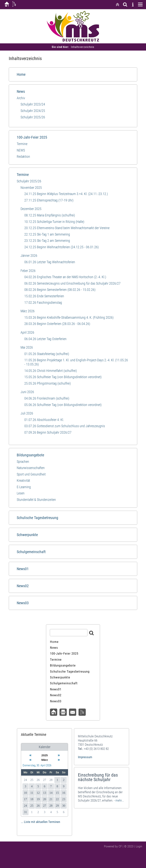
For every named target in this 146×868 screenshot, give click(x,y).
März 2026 (28, 311)
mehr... (120, 800)
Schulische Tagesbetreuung (37, 518)
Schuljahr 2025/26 (33, 117)
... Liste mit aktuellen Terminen (40, 822)
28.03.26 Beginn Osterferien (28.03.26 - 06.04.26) (57, 324)
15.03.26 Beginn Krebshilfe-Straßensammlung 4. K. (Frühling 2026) (69, 317)
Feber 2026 (28, 271)
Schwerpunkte (27, 535)
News (21, 91)
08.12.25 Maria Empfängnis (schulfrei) (50, 215)
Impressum (85, 757)
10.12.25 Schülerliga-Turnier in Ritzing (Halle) (54, 222)
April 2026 (27, 332)
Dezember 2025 (31, 209)
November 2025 (31, 188)
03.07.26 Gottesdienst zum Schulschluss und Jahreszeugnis (65, 426)
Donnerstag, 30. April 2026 (37, 765)
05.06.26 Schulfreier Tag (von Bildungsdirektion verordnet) (63, 405)
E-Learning (24, 487)
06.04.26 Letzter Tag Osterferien (45, 339)
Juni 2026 (27, 392)
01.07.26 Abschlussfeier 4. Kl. (44, 420)
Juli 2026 (27, 413)
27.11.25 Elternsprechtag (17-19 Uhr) (49, 200)
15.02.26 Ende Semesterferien (44, 296)
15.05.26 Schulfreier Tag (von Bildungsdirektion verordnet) (63, 377)
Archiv (21, 98)
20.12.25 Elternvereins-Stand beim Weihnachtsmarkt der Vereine (67, 228)
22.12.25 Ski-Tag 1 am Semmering (47, 234)
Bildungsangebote (30, 455)
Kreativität (23, 480)
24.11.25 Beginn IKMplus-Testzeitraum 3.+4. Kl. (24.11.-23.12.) (66, 194)
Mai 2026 (27, 347)
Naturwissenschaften (31, 468)
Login (139, 846)
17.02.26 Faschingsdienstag (43, 302)
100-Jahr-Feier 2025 (32, 137)
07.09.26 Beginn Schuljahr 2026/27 (48, 432)
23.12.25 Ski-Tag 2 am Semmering (47, 241)
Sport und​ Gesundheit (31, 474)
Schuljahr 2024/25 (33, 111)
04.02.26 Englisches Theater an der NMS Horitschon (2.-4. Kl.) (65, 277)
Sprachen (23, 462)
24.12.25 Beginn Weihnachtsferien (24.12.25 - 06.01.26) (61, 247)
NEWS (21, 150)
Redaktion (23, 157)
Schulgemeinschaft (31, 552)
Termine (22, 144)
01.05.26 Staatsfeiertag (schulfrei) (47, 354)
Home (21, 74)
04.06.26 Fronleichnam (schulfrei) (47, 398)
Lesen (21, 493)
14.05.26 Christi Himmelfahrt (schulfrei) (51, 371)
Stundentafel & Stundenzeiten (36, 500)
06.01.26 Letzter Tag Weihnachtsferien (50, 262)
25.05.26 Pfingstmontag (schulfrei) (48, 383)
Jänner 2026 (29, 256)
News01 (23, 569)
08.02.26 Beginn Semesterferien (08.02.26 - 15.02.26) (60, 290)
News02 (23, 586)
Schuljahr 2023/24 (33, 104)
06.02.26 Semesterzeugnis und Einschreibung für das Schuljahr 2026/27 (72, 283)
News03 (23, 603)
